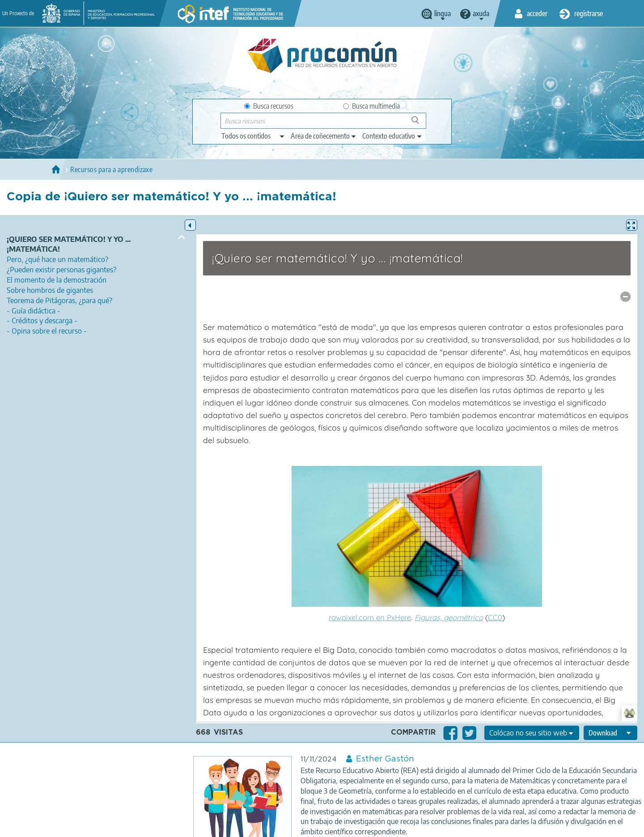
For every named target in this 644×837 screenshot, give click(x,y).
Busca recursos (269, 106)
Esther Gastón (385, 759)
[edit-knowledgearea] (324, 136)
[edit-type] (253, 136)
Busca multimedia (371, 106)
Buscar (419, 124)
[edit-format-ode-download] (610, 733)
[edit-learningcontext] (392, 136)
